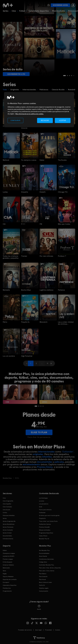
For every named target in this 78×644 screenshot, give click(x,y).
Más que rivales (64, 222)
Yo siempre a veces (28, 158)
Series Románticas (9, 521)
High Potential (26, 353)
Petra (5, 319)
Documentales (7, 533)
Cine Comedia (7, 504)
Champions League (9, 550)
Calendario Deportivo (10, 582)
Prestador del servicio (25, 627)
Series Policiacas (8, 524)
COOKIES (58, 627)
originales (38, 451)
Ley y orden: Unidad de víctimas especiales (66, 320)
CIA (4, 222)
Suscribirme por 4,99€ (16, 74)
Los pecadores (44, 501)
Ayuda (39, 604)
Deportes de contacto (10, 576)
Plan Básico (43, 570)
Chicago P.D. (63, 190)
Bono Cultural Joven (45, 579)
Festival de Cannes (45, 521)
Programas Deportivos (46, 530)
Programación (7, 588)
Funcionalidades (44, 550)
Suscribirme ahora (60, 5)
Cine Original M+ (8, 498)
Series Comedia (8, 527)
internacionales (46, 448)
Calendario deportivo (39, 11)
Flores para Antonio (45, 506)
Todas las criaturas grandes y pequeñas (10, 255)
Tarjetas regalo (44, 585)
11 (47, 360)
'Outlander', (68, 448)
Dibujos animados (45, 527)
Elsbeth (42, 190)
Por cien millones (46, 254)
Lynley (5, 190)
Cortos (5, 509)
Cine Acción (7, 506)
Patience (61, 287)
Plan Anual (42, 576)
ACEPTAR (63, 120)
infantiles (47, 453)
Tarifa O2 (42, 582)
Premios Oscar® (44, 524)
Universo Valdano (8, 562)
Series (6, 11)
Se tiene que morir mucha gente (49, 512)
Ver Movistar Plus (44, 547)
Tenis (4, 567)
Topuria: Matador (8, 573)
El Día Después (7, 559)
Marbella (6, 287)
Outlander (42, 509)
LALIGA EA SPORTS (9, 553)
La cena (42, 498)
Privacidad (48, 627)
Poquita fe (25, 319)
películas (59, 459)
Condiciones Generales (46, 556)
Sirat (41, 504)
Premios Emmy (45, 464)
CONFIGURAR (15, 120)
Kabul (42, 158)
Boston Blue (26, 287)
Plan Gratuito (59, 11)
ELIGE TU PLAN (39, 429)
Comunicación (44, 588)
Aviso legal (38, 627)
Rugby (5, 570)
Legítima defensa (46, 287)
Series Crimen (7, 530)
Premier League (8, 556)
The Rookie (62, 158)
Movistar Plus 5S (44, 535)
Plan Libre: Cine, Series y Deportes (50, 565)
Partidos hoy (7, 585)
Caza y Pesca (43, 533)
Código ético (43, 559)
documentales (45, 459)
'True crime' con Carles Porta (48, 518)
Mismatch (43, 319)
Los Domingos (43, 495)
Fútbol (22, 11)
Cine (14, 11)
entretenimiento (31, 461)
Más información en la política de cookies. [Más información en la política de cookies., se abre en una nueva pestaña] (30, 114)
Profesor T (62, 254)
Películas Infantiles (9, 512)
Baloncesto (6, 565)
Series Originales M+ (9, 518)
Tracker (24, 254)
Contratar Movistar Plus (46, 562)
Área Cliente (43, 553)
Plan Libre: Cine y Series (47, 567)
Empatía (24, 190)
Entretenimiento (8, 535)
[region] (39, 110)
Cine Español (7, 501)
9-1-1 (23, 222)
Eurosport (6, 579)
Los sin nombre (8, 353)
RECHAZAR (45, 120)
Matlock (6, 158)
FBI (41, 222)
